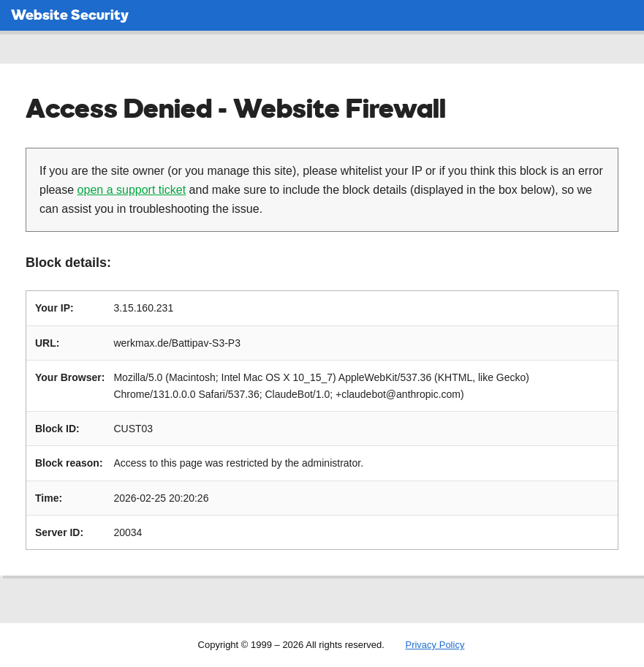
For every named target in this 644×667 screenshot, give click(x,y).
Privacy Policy (435, 645)
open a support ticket (132, 190)
